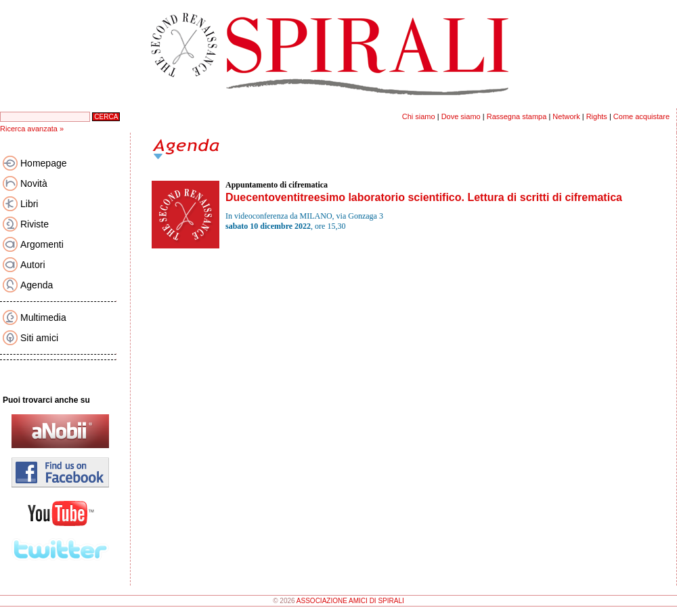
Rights (597, 116)
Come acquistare (641, 116)
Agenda (37, 285)
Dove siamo (461, 116)
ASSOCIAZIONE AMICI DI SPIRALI (350, 601)
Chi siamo (419, 116)
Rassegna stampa (517, 116)
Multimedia (43, 317)
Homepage (44, 163)
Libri (29, 204)
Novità (34, 183)
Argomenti (42, 244)
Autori (33, 265)
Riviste (35, 224)
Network (566, 116)
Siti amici (39, 338)
